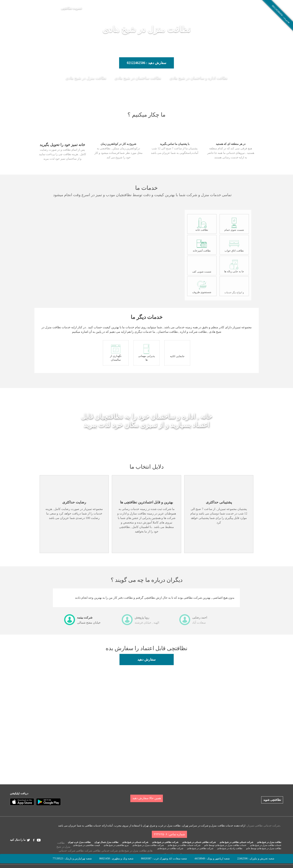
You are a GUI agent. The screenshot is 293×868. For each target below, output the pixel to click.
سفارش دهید (146, 660)
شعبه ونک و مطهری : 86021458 (116, 859)
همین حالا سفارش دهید (147, 798)
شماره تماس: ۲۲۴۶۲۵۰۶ (169, 834)
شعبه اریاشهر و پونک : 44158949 (212, 859)
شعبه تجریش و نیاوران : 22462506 (256, 859)
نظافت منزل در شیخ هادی (133, 851)
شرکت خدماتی (67, 851)
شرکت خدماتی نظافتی (105, 851)
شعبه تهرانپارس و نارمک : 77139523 (72, 859)
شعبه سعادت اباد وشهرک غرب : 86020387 (164, 859)
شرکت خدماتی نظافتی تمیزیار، (263, 826)
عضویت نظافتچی (72, 8)
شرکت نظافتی (84, 851)
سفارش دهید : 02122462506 (146, 63)
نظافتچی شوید (272, 800)
